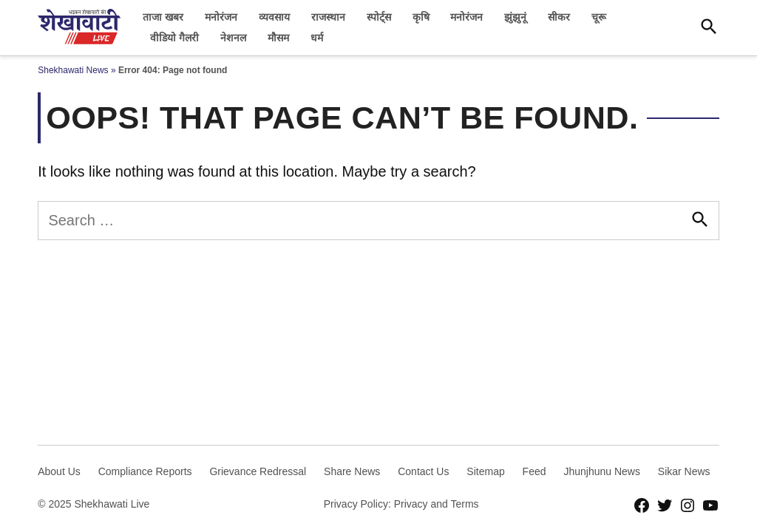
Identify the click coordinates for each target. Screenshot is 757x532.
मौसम (278, 38)
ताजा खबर (163, 17)
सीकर (559, 17)
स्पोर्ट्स (379, 17)
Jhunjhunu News (602, 471)
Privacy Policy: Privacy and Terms (401, 504)
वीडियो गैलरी (174, 38)
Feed (534, 471)
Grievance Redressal (258, 471)
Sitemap (485, 471)
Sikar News (684, 471)
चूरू (599, 17)
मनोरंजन (221, 17)
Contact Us (423, 471)
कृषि (421, 17)
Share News (352, 471)
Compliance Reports (145, 471)
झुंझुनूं (515, 17)
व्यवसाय (274, 17)
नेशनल (233, 38)
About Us (59, 471)
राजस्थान (328, 17)
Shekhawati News (73, 70)
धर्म (317, 38)
